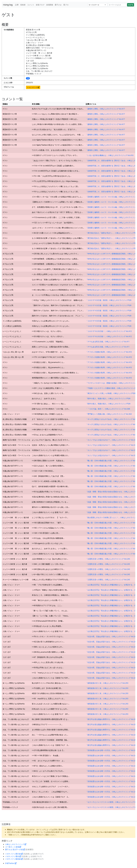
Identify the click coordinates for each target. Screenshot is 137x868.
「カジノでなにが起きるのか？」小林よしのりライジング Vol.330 (111, 440)
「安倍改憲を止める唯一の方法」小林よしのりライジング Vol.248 (111, 750)
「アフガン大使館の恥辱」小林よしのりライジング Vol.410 (109, 352)
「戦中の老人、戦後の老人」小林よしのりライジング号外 (108, 398)
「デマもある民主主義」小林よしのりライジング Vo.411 (108, 342)
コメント (31, 5)
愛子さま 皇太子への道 (15, 849)
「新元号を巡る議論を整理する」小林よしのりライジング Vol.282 (111, 719)
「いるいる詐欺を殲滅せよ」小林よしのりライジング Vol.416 (110, 155)
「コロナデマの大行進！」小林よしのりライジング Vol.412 (109, 331)
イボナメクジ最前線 (14, 859)
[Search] (117, 5)
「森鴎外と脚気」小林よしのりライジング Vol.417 (105, 109)
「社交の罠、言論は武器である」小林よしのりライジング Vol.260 (111, 636)
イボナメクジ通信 (13, 856)
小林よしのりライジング (16, 844)
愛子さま (58, 5)
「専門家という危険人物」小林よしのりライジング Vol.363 (109, 414)
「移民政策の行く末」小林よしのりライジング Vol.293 (107, 683)
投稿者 (23, 5)
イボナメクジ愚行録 (14, 854)
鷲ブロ (66, 5)
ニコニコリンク (33, 87)
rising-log (8, 5)
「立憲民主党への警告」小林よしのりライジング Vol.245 (108, 559)
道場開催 (50, 5)
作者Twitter (11, 863)
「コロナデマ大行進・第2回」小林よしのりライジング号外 (109, 300)
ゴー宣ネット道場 (13, 847)
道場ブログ (40, 5)
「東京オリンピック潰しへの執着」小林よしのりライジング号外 (111, 393)
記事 (17, 5)
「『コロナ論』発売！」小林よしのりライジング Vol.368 (108, 409)
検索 (131, 5)
